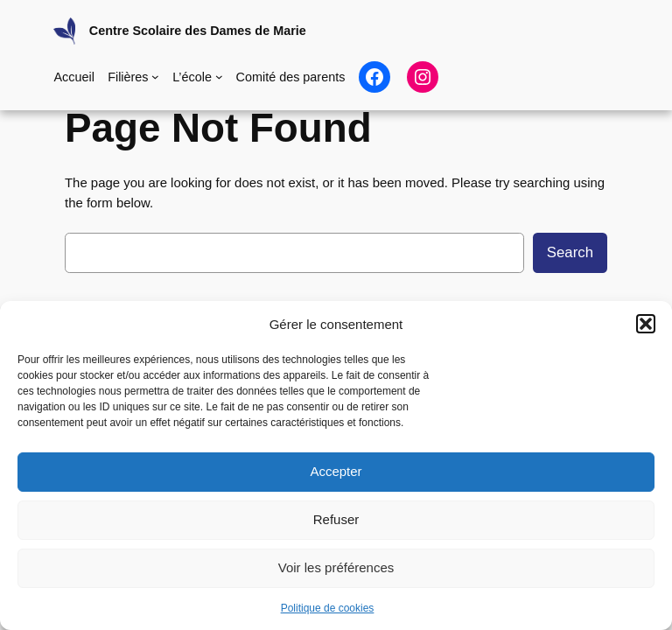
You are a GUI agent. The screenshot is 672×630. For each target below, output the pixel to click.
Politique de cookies (328, 608)
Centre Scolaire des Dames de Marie (198, 31)
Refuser (336, 519)
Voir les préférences (336, 567)
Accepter (336, 471)
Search (570, 252)
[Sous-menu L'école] (219, 77)
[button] (646, 324)
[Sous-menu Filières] (155, 77)
